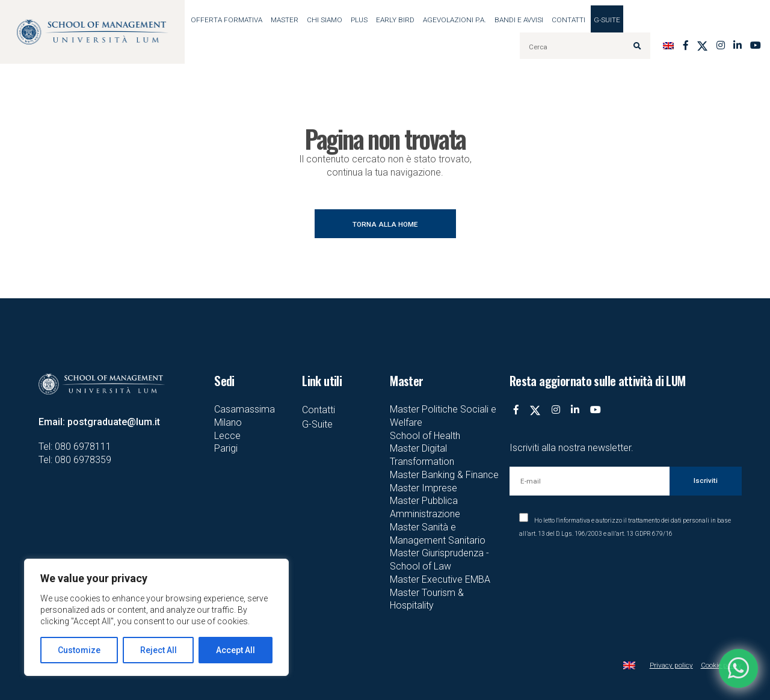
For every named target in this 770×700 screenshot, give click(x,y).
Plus (359, 20)
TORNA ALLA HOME (385, 224)
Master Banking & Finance (444, 475)
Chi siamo (325, 20)
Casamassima (245, 409)
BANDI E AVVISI (519, 20)
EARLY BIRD (395, 20)
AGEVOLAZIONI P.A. (454, 20)
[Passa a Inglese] (668, 45)
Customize (79, 650)
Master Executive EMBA (440, 579)
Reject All (159, 650)
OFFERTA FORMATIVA (226, 20)
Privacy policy (671, 665)
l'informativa (573, 520)
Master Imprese (423, 488)
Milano (228, 422)
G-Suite (607, 20)
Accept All (236, 650)
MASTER (285, 20)
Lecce (227, 436)
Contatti (568, 20)
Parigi (226, 448)
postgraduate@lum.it (114, 422)
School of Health (425, 436)
